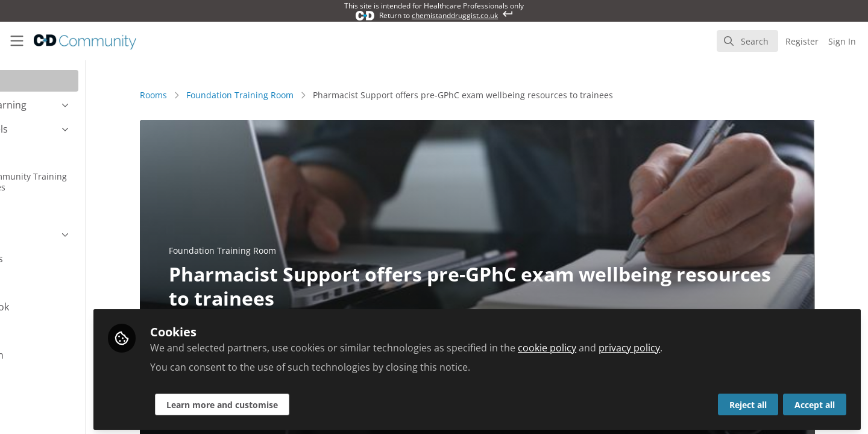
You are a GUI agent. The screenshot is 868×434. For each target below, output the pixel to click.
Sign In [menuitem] (842, 41)
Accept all (815, 402)
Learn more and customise (290, 402)
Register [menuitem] (802, 41)
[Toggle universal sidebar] (17, 41)
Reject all (748, 402)
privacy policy (697, 345)
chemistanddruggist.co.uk (455, 15)
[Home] (77, 41)
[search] (747, 41)
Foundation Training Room (274, 95)
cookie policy (615, 345)
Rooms (187, 95)
